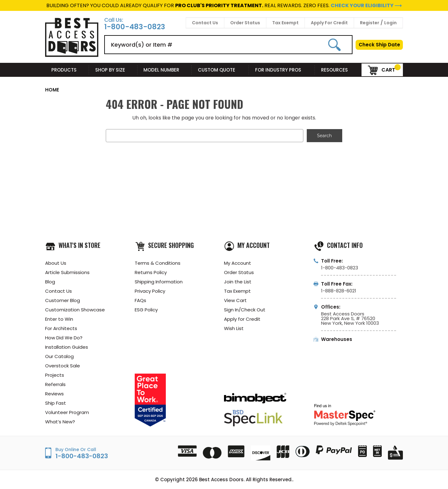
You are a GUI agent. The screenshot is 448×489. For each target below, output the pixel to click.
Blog (50, 282)
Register (370, 23)
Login (390, 23)
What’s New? (60, 422)
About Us (56, 263)
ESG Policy (146, 310)
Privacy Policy (150, 291)
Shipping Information (159, 282)
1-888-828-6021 (339, 291)
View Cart (235, 300)
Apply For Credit (329, 23)
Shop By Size (113, 70)
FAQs (140, 300)
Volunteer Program (67, 412)
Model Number (164, 70)
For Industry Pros (282, 70)
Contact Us (205, 23)
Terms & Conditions (158, 263)
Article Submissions (67, 272)
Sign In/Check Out (245, 310)
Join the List (238, 282)
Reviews (54, 394)
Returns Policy (151, 272)
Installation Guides (67, 347)
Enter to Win (59, 319)
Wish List (234, 328)
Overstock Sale (63, 366)
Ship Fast (56, 403)
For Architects (61, 328)
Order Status (245, 23)
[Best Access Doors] (72, 56)
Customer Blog (63, 300)
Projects (55, 375)
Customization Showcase (75, 310)
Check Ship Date (379, 45)
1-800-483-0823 (135, 27)
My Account (238, 263)
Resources (338, 70)
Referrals (55, 384)
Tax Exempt (285, 23)
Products (67, 70)
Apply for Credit (242, 319)
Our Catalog (59, 356)
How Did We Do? (64, 338)
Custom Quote (220, 70)
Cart (381, 70)
